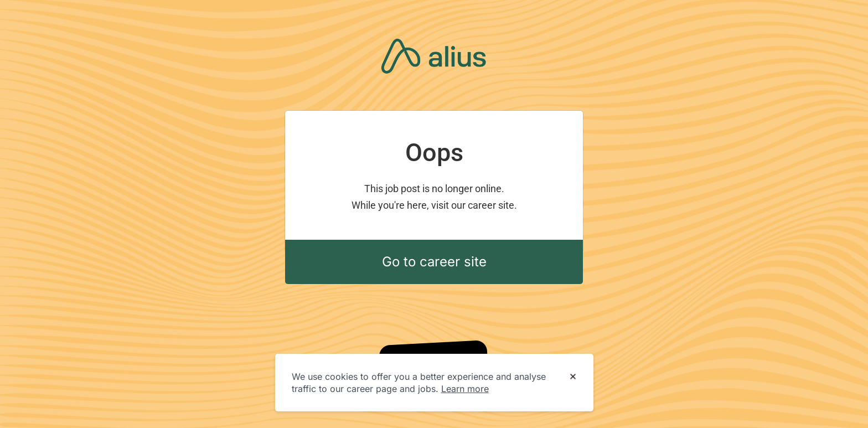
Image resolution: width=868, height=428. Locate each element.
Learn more (465, 389)
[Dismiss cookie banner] (573, 377)
